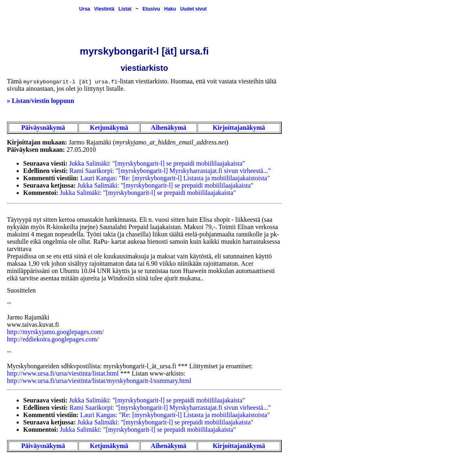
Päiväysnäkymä (43, 128)
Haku (170, 9)
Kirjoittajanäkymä (239, 128)
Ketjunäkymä (109, 128)
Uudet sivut (193, 9)
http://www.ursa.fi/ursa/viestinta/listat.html (63, 373)
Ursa (85, 9)
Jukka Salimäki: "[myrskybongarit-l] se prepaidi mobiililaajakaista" (157, 163)
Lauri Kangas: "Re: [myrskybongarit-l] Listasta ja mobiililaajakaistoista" (175, 178)
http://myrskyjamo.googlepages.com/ (55, 332)
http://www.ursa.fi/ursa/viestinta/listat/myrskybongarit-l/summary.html (99, 381)
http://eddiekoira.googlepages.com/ (53, 339)
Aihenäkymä (168, 128)
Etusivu (151, 9)
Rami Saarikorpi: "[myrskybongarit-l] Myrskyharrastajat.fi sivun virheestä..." (170, 171)
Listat (125, 9)
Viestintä (104, 9)
